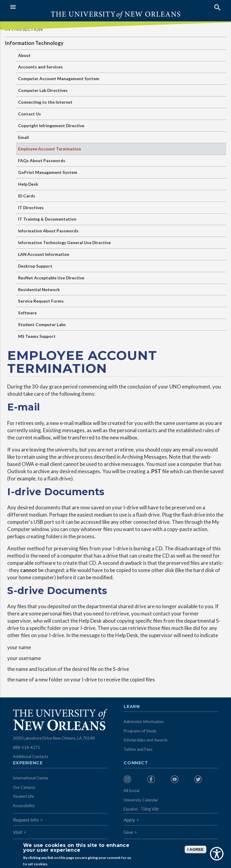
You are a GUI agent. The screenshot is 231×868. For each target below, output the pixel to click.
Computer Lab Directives (43, 90)
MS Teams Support (37, 336)
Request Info (26, 820)
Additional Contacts (31, 756)
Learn (132, 707)
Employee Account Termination (49, 149)
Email (23, 137)
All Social (131, 791)
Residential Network (39, 289)
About (24, 55)
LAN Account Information (44, 254)
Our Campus (24, 787)
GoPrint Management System (48, 172)
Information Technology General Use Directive (64, 242)
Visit (18, 832)
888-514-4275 (26, 747)
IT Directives (31, 208)
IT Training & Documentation (47, 219)
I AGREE (196, 849)
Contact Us (29, 114)
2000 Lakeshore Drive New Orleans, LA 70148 (54, 738)
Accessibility (24, 806)
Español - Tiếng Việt (141, 809)
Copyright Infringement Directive (51, 126)
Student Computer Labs (42, 324)
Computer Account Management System (59, 79)
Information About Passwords (48, 231)
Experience (28, 763)
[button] (61, 7)
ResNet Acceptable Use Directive (51, 278)
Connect (136, 763)
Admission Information (144, 722)
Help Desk (28, 184)
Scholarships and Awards (146, 740)
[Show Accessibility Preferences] (217, 854)
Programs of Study (140, 731)
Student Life (23, 796)
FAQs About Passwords (42, 160)
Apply (129, 820)
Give (128, 832)
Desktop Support (35, 266)
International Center (31, 778)
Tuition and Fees (138, 749)
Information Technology (34, 43)
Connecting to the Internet (45, 102)
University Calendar (141, 800)
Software (27, 313)
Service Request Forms (41, 301)
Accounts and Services (40, 67)
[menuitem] (134, 779)
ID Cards (27, 196)
